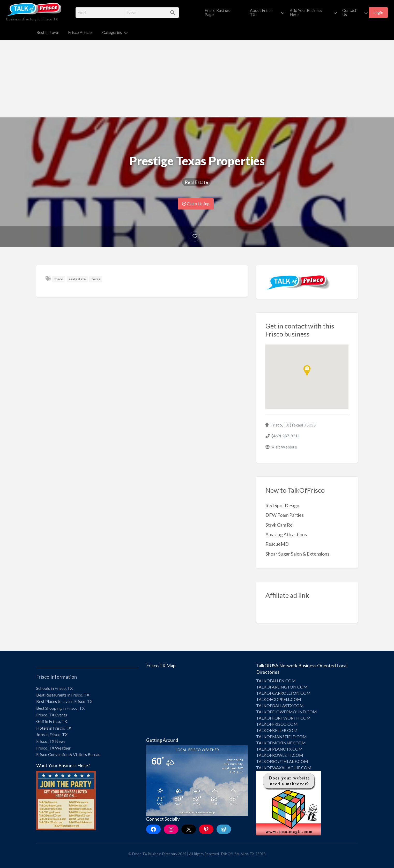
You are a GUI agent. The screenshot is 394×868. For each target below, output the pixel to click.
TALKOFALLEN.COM (276, 681)
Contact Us (349, 12)
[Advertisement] (197, 79)
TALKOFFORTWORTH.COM (283, 718)
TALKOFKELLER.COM (277, 730)
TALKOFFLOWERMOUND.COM (287, 712)
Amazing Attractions (286, 534)
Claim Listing (196, 204)
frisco (59, 279)
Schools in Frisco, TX (54, 688)
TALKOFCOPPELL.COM (279, 699)
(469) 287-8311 (286, 436)
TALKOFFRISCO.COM (277, 724)
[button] (307, 371)
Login (378, 12)
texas (96, 279)
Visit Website (284, 447)
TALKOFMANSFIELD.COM (281, 736)
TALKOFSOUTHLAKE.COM (282, 761)
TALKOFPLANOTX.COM (279, 749)
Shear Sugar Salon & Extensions (297, 554)
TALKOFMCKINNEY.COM (281, 743)
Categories (112, 32)
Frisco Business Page (218, 12)
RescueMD (277, 544)
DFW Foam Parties (285, 515)
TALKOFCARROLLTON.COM (283, 693)
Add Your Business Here (306, 12)
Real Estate (196, 182)
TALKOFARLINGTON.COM (282, 687)
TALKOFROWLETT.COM (280, 755)
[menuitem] (223, 13)
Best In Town (48, 32)
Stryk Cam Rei (280, 525)
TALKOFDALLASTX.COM (280, 705)
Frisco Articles (81, 32)
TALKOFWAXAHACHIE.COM (284, 768)
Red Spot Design (282, 505)
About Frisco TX (261, 12)
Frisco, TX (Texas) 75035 (293, 425)
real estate (77, 279)
